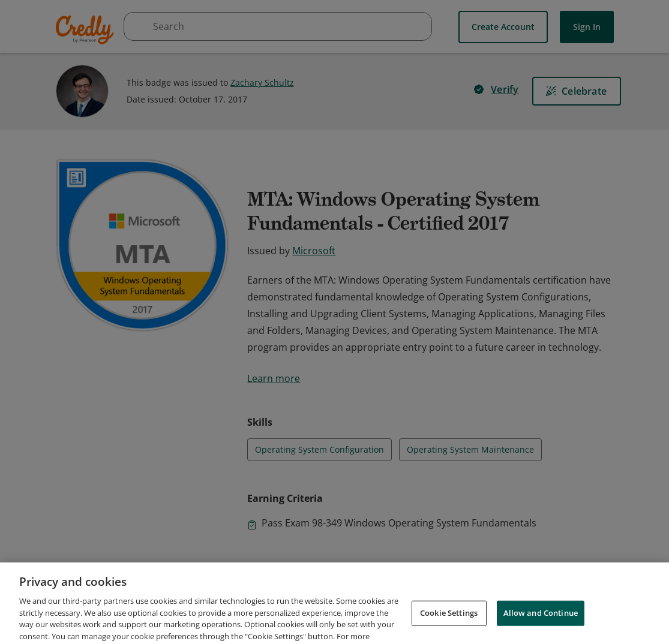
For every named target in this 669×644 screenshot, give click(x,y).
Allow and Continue (541, 627)
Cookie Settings (449, 627)
